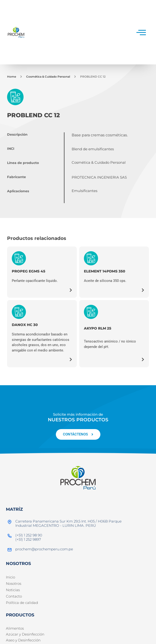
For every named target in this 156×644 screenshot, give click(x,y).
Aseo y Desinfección (23, 640)
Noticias (13, 590)
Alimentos (15, 628)
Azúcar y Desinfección (25, 634)
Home (12, 77)
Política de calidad (22, 603)
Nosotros (14, 583)
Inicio (10, 577)
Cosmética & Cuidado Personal (48, 77)
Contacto (14, 596)
